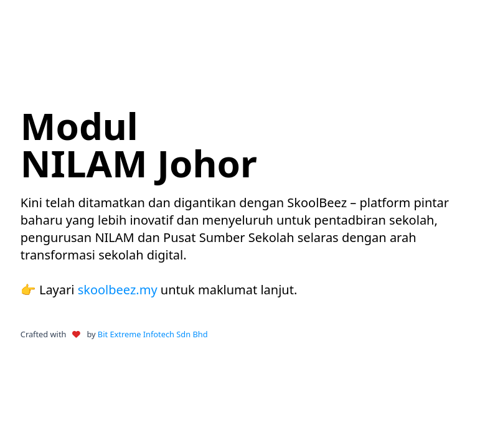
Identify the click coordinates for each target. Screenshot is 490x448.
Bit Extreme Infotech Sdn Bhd (153, 334)
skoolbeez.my (118, 290)
